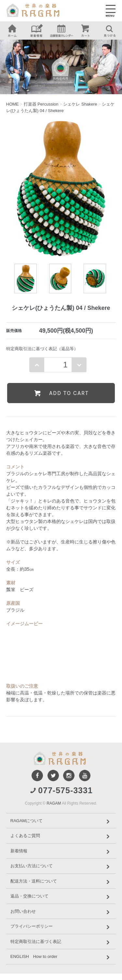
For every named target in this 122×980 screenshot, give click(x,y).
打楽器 (41, 104)
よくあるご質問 (61, 836)
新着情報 (61, 852)
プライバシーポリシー (61, 927)
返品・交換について (61, 897)
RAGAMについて (61, 821)
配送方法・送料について (61, 882)
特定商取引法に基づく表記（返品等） (42, 349)
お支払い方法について (61, 867)
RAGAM (54, 803)
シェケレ (80, 104)
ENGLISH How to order (61, 957)
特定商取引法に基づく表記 (61, 942)
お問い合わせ (61, 912)
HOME (13, 104)
